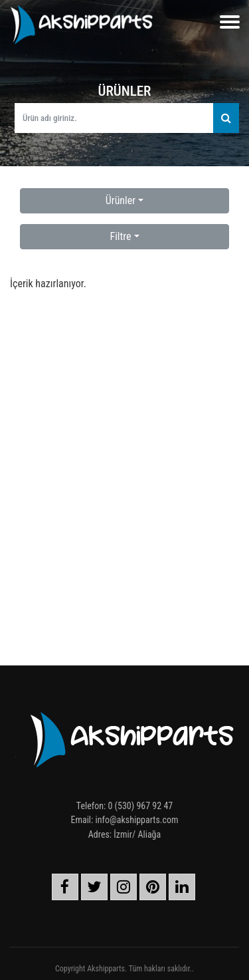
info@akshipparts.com (137, 820)
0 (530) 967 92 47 (140, 806)
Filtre (120, 236)
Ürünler (121, 200)
